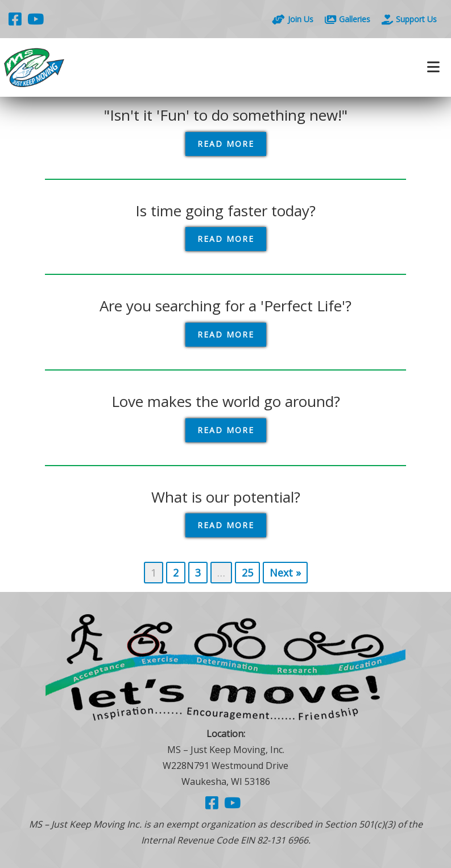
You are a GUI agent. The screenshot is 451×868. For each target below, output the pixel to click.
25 (247, 573)
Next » (285, 573)
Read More (226, 144)
